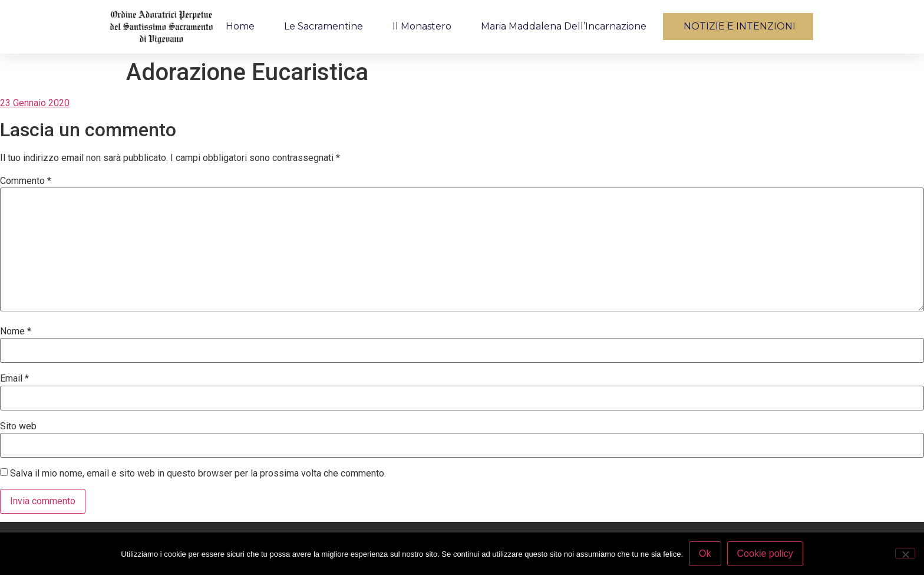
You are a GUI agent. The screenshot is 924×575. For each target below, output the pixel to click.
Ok (705, 553)
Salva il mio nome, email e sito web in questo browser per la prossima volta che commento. (198, 474)
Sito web (18, 426)
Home (240, 26)
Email (14, 379)
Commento (26, 181)
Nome (16, 331)
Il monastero (422, 26)
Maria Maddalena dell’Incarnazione (564, 26)
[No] (905, 553)
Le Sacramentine (324, 26)
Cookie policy (765, 553)
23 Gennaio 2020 (35, 103)
